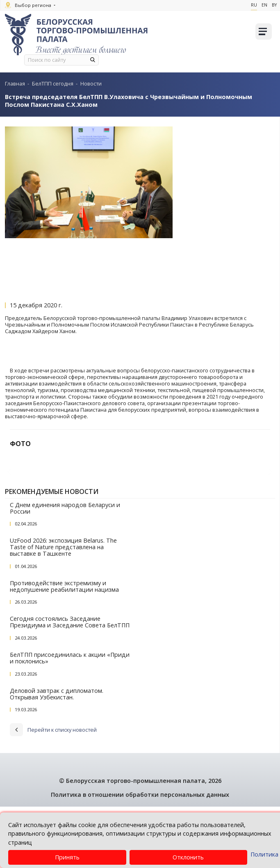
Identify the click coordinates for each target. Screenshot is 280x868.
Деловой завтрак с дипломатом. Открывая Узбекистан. (57, 755)
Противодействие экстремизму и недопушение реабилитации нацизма (64, 648)
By (274, 5)
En (264, 5)
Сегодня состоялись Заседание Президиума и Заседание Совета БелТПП (70, 684)
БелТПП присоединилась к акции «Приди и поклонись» (70, 720)
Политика (264, 854)
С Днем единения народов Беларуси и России (65, 569)
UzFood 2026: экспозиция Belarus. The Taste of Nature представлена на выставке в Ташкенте (63, 609)
